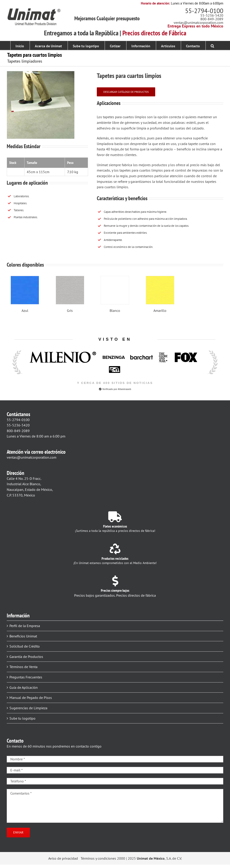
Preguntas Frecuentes (26, 677)
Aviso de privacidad (63, 858)
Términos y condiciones (98, 858)
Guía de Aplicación (24, 687)
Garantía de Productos (26, 657)
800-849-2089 (212, 19)
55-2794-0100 (204, 11)
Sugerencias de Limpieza (28, 708)
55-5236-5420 (212, 15)
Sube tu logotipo (22, 718)
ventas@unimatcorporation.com (198, 23)
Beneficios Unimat (23, 636)
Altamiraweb (124, 389)
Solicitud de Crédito (25, 646)
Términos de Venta (23, 667)
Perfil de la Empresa (25, 626)
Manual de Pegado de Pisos (31, 698)
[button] (212, 45)
